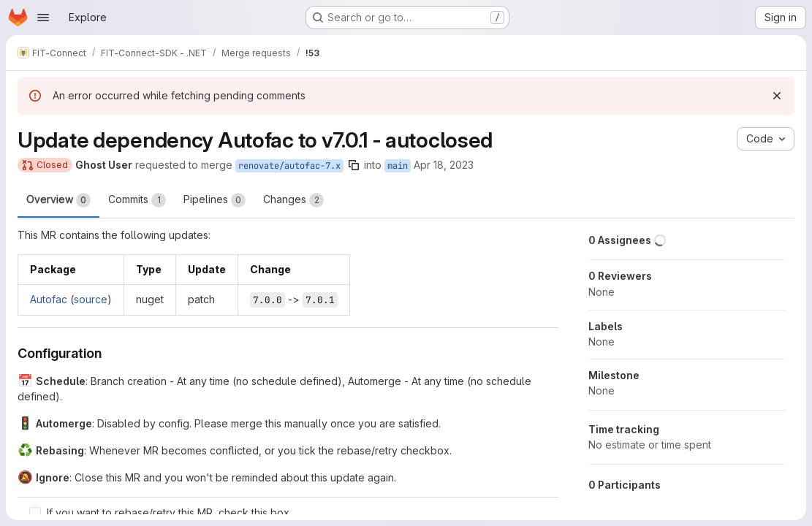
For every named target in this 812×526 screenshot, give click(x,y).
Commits (137, 200)
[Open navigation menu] (43, 18)
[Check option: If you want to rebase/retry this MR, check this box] (35, 513)
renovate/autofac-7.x (289, 166)
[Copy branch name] (354, 165)
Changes (293, 200)
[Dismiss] (777, 96)
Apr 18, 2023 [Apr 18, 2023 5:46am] (444, 165)
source (91, 299)
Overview (58, 200)
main (398, 166)
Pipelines (215, 200)
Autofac (49, 299)
